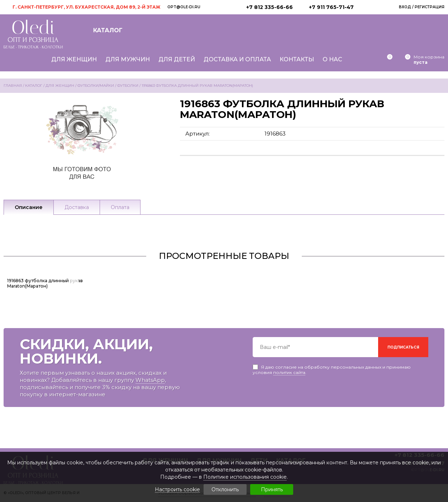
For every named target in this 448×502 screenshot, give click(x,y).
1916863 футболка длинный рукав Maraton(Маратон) (45, 283)
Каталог (108, 30)
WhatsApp (150, 380)
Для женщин (74, 59)
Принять (272, 489)
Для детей (177, 59)
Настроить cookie (177, 490)
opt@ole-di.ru (184, 7)
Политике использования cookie (245, 477)
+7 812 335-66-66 (270, 7)
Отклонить (225, 489)
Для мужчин (128, 59)
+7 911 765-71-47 (331, 7)
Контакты (297, 59)
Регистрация (430, 7)
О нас (332, 59)
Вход (405, 7)
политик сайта (289, 372)
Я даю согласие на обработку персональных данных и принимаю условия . (332, 367)
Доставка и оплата (237, 59)
